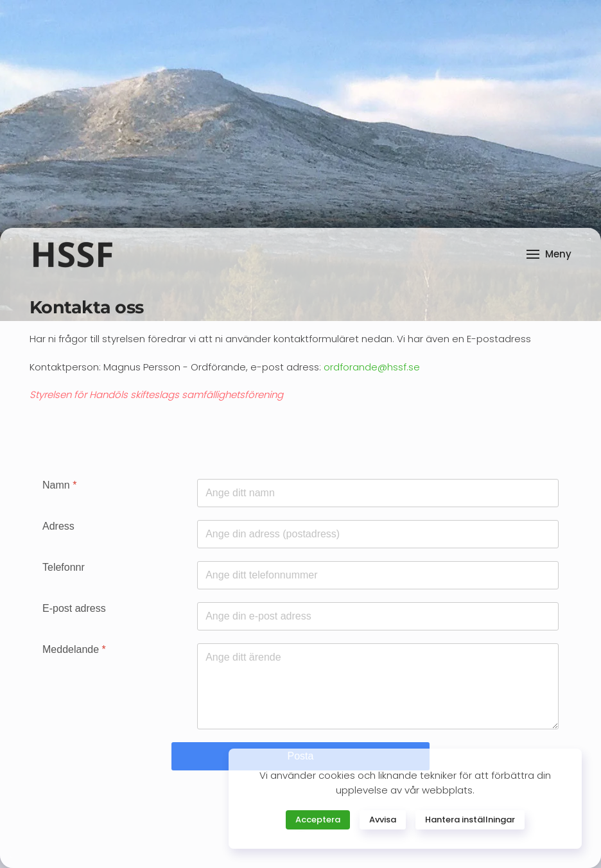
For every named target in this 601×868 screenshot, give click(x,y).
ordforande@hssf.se (372, 367)
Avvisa (383, 820)
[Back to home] (72, 254)
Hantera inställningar (470, 820)
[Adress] (378, 534)
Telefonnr (64, 567)
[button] (549, 254)
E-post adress (74, 608)
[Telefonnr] (378, 575)
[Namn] (378, 493)
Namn (59, 485)
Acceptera (318, 820)
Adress (58, 526)
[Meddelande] (378, 686)
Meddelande (74, 649)
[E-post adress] (378, 616)
